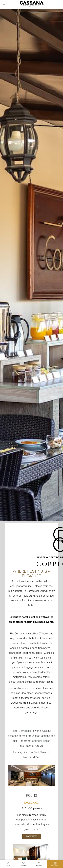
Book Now (32, 837)
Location (39, 864)
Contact (24, 864)
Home (8, 864)
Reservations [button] (55, 864)
